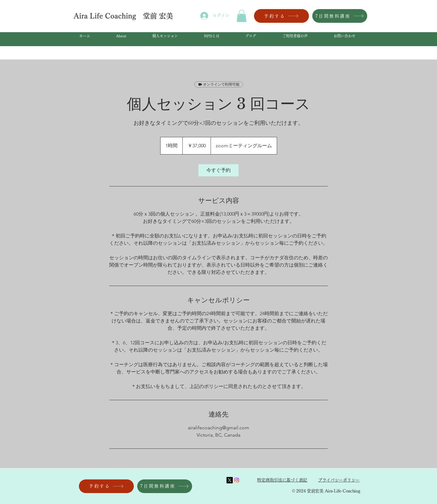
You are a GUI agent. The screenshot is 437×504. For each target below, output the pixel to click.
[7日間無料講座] (340, 16)
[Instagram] (237, 480)
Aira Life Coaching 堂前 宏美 (124, 16)
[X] (230, 480)
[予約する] (281, 16)
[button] (242, 16)
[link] (218, 170)
